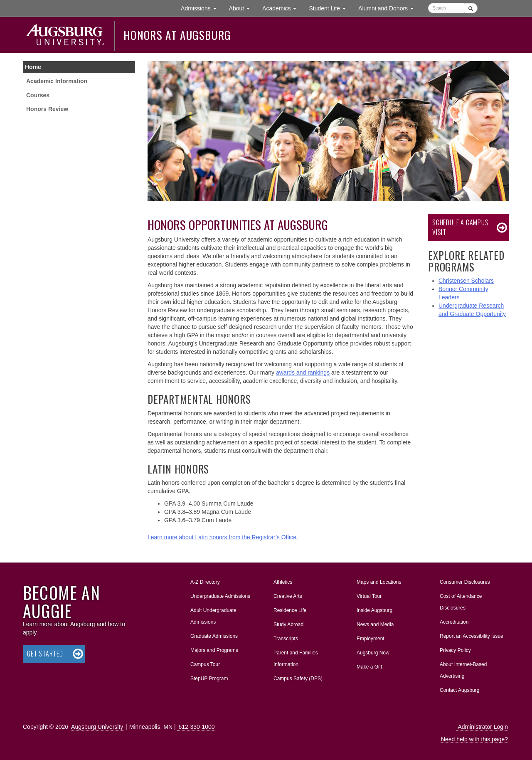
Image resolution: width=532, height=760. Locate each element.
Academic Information (57, 81)
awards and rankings (303, 373)
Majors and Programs (214, 649)
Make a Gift (369, 667)
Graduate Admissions (214, 636)
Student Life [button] (330, 8)
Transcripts (286, 639)
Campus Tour (205, 664)
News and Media (375, 624)
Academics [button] (282, 8)
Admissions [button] (202, 8)
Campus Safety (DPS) (298, 679)
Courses (38, 95)
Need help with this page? (474, 739)
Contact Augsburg (459, 690)
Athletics (283, 582)
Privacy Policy (455, 650)
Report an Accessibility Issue (472, 636)
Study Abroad (288, 624)
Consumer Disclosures (465, 582)
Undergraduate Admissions (220, 596)
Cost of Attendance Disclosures (461, 602)
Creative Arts (288, 596)
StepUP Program (209, 679)
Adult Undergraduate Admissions (213, 616)
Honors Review (47, 109)
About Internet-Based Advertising (463, 670)
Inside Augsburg (374, 610)
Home (33, 67)
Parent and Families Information (296, 659)
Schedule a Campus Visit (461, 227)
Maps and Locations (379, 582)
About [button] (243, 10)
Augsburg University (97, 727)
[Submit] (471, 8)
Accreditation (454, 622)
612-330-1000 (196, 727)
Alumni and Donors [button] (389, 8)
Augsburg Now (373, 653)
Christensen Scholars (466, 281)
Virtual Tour (369, 596)
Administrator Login (483, 727)
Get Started (45, 654)
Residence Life (290, 610)
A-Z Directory (205, 582)
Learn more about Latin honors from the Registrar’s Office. (223, 537)
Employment (371, 639)
